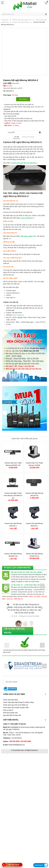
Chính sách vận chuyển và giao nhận (16, 708)
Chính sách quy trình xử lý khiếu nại (16, 705)
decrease (5, 99)
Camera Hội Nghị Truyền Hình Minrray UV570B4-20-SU (13, 496)
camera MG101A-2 (27, 218)
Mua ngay (23, 99)
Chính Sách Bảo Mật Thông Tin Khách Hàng (18, 702)
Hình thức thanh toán (10, 713)
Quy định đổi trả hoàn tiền (12, 715)
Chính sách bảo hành (10, 700)
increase (13, 99)
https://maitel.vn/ (18, 315)
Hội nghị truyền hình (28, 236)
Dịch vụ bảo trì (8, 710)
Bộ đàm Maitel (12, 682)
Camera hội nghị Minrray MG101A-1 (24, 163)
